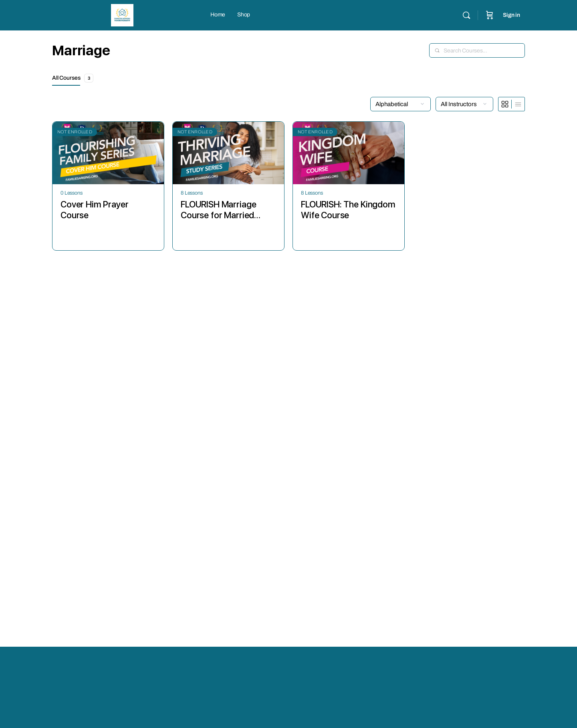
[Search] (466, 15)
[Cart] (490, 15)
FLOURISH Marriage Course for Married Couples (218, 210)
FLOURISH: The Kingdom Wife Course (348, 210)
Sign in (511, 15)
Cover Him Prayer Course (95, 210)
